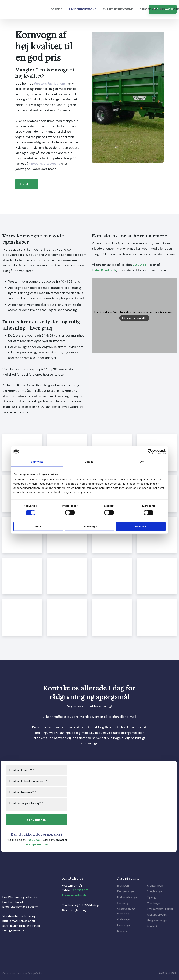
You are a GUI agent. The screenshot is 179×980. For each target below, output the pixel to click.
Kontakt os (27, 184)
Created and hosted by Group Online (22, 973)
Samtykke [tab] (37, 462)
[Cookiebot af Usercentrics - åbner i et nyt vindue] (150, 451)
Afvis (38, 527)
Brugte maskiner (153, 9)
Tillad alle (141, 527)
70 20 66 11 (141, 265)
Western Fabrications (50, 84)
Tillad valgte (89, 527)
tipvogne (36, 164)
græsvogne (52, 164)
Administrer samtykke (134, 318)
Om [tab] (142, 462)
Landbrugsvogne (83, 9)
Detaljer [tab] (89, 462)
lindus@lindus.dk (104, 270)
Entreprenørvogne (118, 9)
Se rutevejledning (74, 910)
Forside (56, 9)
